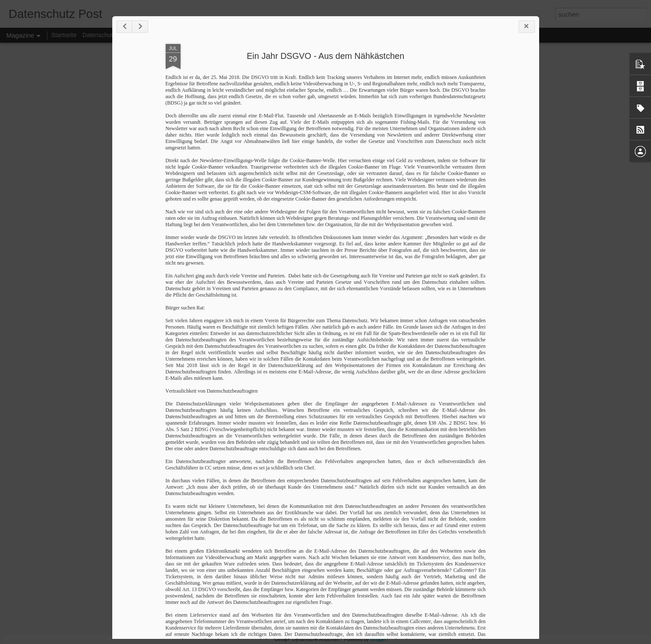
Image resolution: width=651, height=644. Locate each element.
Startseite (64, 35)
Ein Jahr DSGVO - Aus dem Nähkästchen (325, 56)
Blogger (378, 639)
